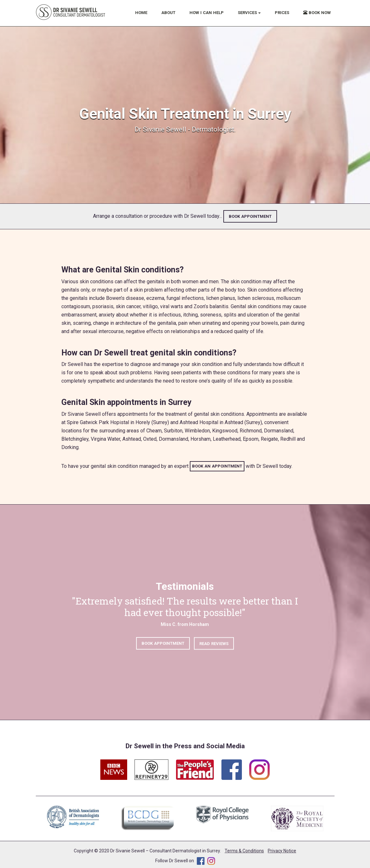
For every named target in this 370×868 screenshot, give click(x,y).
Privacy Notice (282, 851)
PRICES (282, 13)
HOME (141, 13)
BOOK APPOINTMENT (250, 216)
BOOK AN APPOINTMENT (217, 466)
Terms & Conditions (244, 851)
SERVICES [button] (249, 13)
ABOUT (168, 13)
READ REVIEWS (214, 647)
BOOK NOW (317, 13)
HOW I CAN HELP (207, 13)
